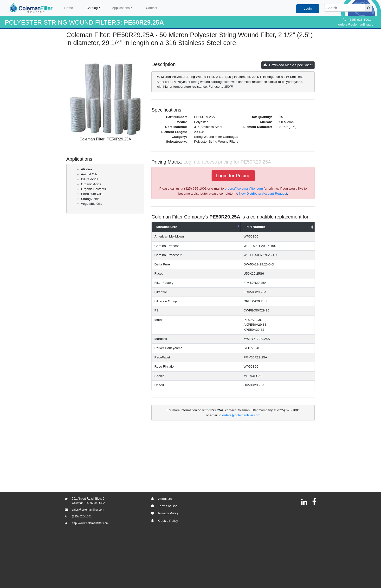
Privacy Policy (168, 513)
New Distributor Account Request (263, 194)
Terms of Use (168, 506)
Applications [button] (121, 8)
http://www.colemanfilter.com (90, 523)
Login (308, 9)
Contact (152, 8)
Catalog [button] (92, 8)
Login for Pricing (233, 176)
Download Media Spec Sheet (288, 65)
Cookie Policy (168, 521)
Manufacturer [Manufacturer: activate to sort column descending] (167, 227)
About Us (165, 499)
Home (69, 8)
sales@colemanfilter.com (88, 510)
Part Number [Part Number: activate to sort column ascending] (255, 227)
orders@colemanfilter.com (357, 24)
